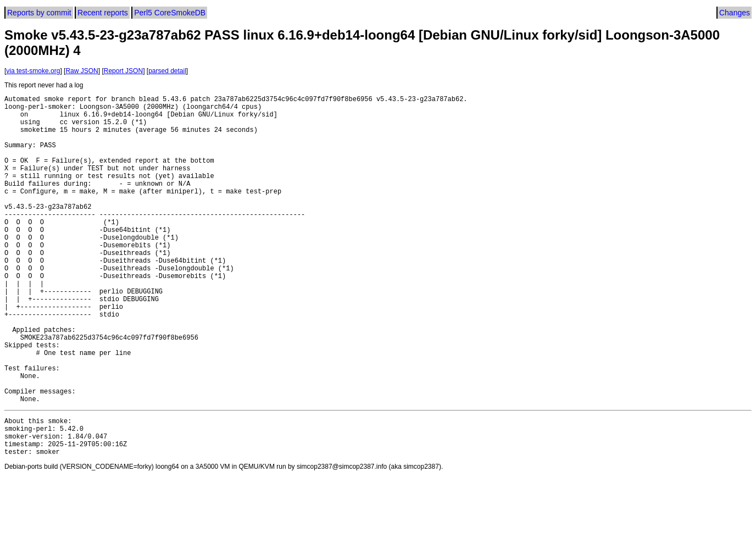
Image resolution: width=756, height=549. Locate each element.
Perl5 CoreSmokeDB (170, 13)
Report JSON (123, 71)
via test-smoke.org (33, 71)
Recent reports (103, 13)
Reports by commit (39, 13)
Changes (735, 13)
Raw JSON (82, 71)
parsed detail (167, 71)
